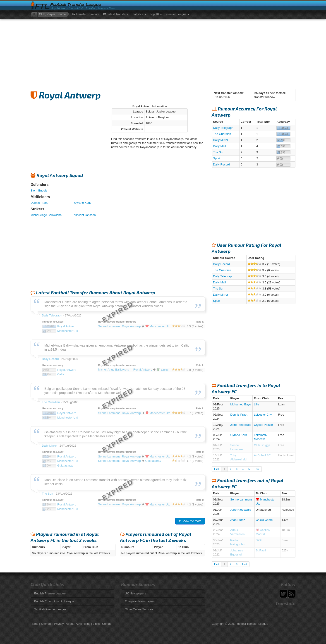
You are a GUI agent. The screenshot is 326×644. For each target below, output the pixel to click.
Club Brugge (262, 445)
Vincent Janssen (85, 215)
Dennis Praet (39, 203)
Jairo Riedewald (241, 425)
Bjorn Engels (39, 190)
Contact (107, 624)
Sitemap (46, 624)
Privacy (59, 624)
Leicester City (263, 415)
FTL (42, 6)
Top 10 (156, 14)
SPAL (259, 540)
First (217, 469)
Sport (217, 158)
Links (96, 624)
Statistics (139, 14)
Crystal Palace (263, 425)
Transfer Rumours (86, 14)
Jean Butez (238, 520)
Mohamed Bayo (241, 404)
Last (257, 469)
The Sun (219, 152)
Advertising (83, 624)
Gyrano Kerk (83, 203)
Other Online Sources (139, 609)
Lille (256, 404)
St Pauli (261, 550)
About (70, 624)
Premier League (177, 14)
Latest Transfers (115, 14)
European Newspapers (140, 601)
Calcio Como (264, 520)
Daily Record (221, 164)
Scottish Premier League (50, 609)
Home (35, 624)
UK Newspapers (135, 593)
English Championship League (54, 601)
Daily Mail (219, 146)
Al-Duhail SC (262, 455)
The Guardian (222, 134)
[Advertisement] (163, 53)
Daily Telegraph (223, 128)
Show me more (190, 521)
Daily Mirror (221, 140)
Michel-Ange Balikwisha (46, 215)
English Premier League (50, 593)
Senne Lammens (241, 499)
